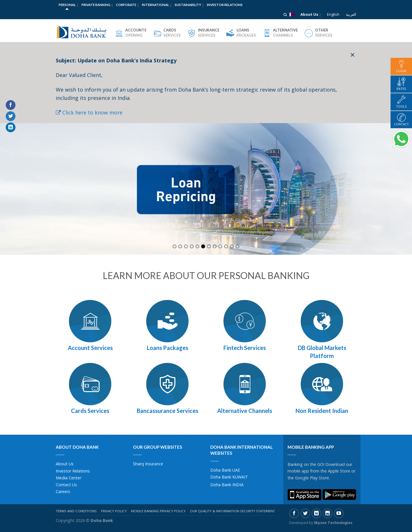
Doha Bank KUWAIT (229, 477)
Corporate (126, 5)
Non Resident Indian (322, 411)
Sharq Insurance (148, 464)
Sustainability (188, 5)
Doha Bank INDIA (227, 485)
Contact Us (66, 485)
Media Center (69, 478)
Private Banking (96, 5)
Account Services (90, 348)
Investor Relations (225, 5)
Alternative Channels (245, 411)
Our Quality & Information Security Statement (232, 511)
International (156, 5)
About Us (309, 14)
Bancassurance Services (168, 411)
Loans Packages (168, 348)
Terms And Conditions (76, 511)
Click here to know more (89, 112)
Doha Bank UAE (225, 470)
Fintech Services (245, 348)
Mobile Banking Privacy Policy (158, 511)
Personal (67, 5)
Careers (63, 492)
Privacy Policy (114, 511)
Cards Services (90, 411)
